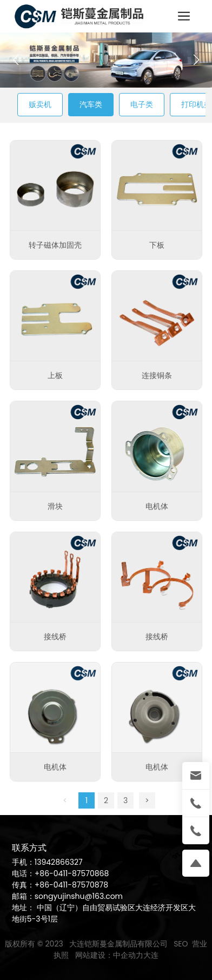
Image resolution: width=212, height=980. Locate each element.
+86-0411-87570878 (71, 885)
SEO (181, 944)
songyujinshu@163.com (79, 896)
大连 (151, 955)
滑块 (55, 506)
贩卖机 (40, 104)
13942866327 (59, 862)
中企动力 (128, 955)
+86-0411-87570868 (72, 873)
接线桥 (55, 637)
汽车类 (91, 104)
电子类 (142, 104)
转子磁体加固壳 (55, 245)
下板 (157, 245)
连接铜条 (157, 375)
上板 (55, 375)
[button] (196, 60)
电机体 (157, 506)
